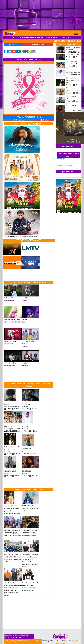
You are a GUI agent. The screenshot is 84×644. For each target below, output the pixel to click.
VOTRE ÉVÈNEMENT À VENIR (29, 59)
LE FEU (6, 473)
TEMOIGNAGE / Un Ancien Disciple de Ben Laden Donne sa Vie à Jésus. (30, 533)
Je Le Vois (25, 473)
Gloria (31, 322)
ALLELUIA (31, 346)
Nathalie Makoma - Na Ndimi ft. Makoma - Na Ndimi (72, 80)
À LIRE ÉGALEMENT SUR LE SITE (29, 489)
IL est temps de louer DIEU (12, 429)
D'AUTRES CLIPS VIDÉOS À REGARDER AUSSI (29, 283)
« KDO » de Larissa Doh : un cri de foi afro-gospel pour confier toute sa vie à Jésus (13, 533)
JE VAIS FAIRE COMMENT (13, 322)
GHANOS (31, 300)
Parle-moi (31, 366)
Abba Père (25, 429)
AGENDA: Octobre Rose (29, 117)
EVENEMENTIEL (37, 45)
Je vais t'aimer (13, 344)
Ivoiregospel (61, 159)
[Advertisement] (42, 15)
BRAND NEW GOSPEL (68, 45)
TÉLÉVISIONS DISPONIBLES (29, 240)
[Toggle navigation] (76, 33)
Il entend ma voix (13, 366)
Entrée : (44, 120)
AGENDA (13, 45)
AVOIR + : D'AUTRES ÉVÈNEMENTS (29, 124)
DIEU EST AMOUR (13, 300)
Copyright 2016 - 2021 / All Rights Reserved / (59, 641)
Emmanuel (25, 407)
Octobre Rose (29, 63)
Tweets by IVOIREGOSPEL (65, 165)
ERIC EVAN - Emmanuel (73, 55)
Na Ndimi (7, 452)
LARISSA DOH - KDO (72, 91)
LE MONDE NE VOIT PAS (12, 407)
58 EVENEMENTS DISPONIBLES (67, 41)
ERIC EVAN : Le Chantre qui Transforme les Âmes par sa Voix (30, 508)
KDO (23, 451)
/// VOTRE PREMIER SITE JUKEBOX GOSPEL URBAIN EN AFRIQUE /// (42, 38)
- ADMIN (18, 637)
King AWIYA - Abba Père (73, 72)
